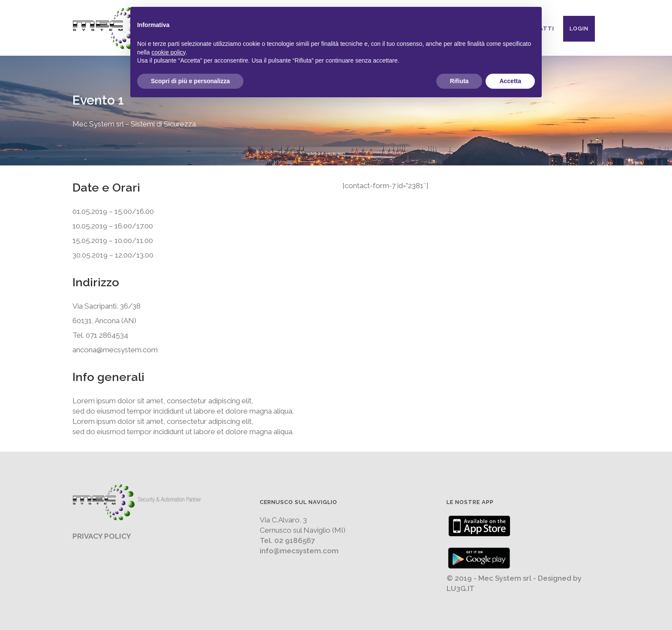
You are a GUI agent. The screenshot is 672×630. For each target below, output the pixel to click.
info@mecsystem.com (299, 551)
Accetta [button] (510, 81)
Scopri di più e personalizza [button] (190, 81)
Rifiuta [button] (459, 81)
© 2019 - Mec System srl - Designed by (514, 578)
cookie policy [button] (168, 52)
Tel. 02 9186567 (287, 540)
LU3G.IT (460, 588)
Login (579, 28)
